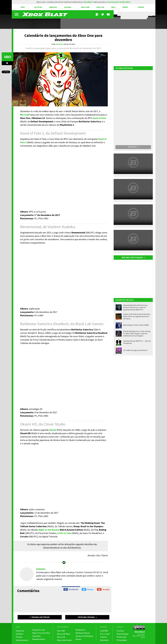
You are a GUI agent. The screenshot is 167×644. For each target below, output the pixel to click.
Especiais (20, 631)
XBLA (113, 7)
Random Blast (39, 639)
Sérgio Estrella (136, 636)
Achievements (22, 640)
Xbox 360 (100, 7)
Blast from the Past (41, 633)
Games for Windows (84, 636)
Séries (125, 7)
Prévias (19, 637)
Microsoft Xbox (64, 634)
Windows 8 (80, 630)
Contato (120, 631)
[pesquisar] (134, 16)
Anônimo (41, 569)
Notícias (38, 7)
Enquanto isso (39, 630)
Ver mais (133, 147)
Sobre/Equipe (123, 634)
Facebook (71, 589)
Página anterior (41, 617)
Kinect (78, 639)
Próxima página (86, 617)
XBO (7, 57)
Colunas (68, 7)
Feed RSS (104, 631)
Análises (53, 7)
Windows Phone (83, 633)
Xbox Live (61, 637)
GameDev (37, 636)
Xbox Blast (140, 632)
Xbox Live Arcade (64, 640)
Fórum (141, 7)
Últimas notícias (124, 68)
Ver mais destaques (132, 257)
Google (103, 589)
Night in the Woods (49, 530)
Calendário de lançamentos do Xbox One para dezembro (63, 37)
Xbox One (85, 7)
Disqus (88, 589)
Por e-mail (105, 634)
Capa (23, 7)
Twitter (103, 637)
